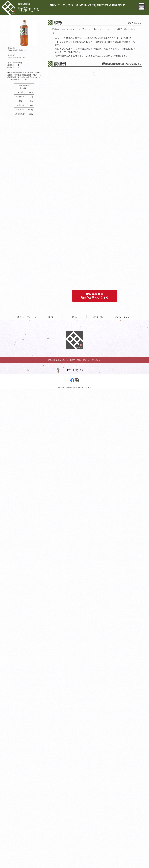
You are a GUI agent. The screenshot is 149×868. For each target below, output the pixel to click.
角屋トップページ (27, 187)
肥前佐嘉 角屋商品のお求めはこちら (95, 165)
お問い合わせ (96, 230)
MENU (141, 7)
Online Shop (122, 187)
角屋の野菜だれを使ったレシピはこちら (124, 64)
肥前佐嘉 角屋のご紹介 (57, 230)
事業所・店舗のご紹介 (78, 230)
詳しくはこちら (135, 23)
